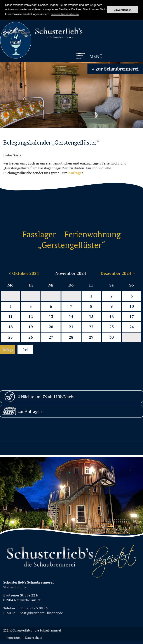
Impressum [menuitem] (13, 638)
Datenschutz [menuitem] (34, 638)
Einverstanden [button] (123, 10)
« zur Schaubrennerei (115, 69)
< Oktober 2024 (24, 273)
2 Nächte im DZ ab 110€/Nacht (46, 397)
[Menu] (90, 56)
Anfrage (75, 173)
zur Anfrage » (30, 411)
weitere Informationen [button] (65, 14)
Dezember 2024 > (118, 273)
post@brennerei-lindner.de (41, 613)
